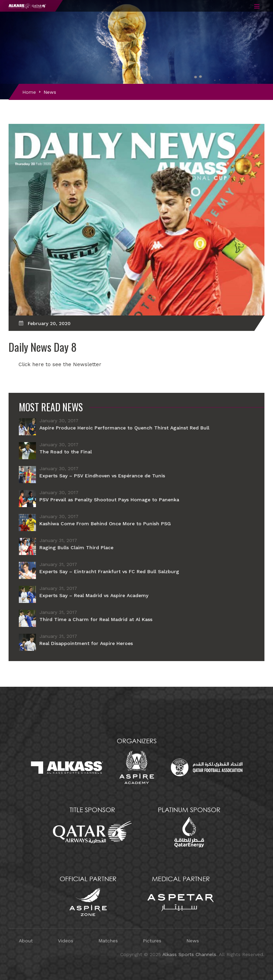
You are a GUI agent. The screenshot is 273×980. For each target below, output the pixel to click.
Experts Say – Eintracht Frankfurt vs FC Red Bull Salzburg (109, 571)
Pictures (152, 941)
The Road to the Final (66, 452)
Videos (66, 941)
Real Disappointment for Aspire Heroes (86, 643)
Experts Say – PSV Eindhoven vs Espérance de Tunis (102, 476)
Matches (108, 941)
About (26, 941)
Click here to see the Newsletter (60, 364)
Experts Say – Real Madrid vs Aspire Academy (94, 595)
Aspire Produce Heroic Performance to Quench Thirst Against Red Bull (124, 428)
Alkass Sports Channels (189, 954)
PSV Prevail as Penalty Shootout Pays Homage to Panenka (109, 500)
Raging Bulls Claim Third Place (76, 547)
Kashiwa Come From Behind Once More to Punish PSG (105, 524)
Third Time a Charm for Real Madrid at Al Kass (96, 619)
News (50, 92)
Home (29, 92)
